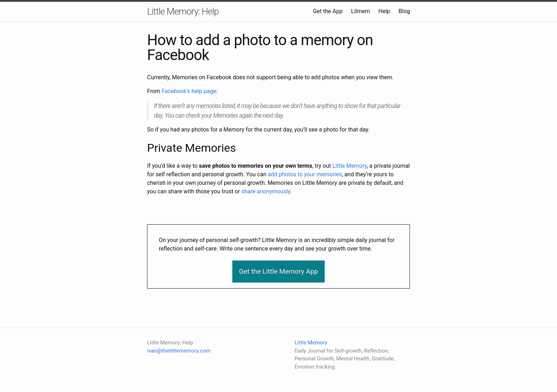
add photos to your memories (305, 174)
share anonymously (266, 191)
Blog (404, 11)
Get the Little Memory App (278, 271)
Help (384, 11)
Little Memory (350, 166)
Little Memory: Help (183, 11)
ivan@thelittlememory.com (179, 351)
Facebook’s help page (189, 91)
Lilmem (360, 11)
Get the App (328, 11)
